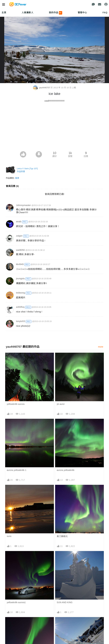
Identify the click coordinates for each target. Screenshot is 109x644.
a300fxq (20, 307)
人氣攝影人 (27, 13)
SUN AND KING (65, 603)
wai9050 (20, 250)
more (101, 347)
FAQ (105, 13)
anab (19, 222)
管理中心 (82, 13)
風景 (17, 178)
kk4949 (20, 264)
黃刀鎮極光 (62, 536)
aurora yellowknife (66, 470)
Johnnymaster (23, 205)
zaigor (19, 236)
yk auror (61, 404)
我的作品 (56, 13)
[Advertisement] (54, 128)
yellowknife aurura (16, 404)
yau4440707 (42, 88)
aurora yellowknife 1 (17, 470)
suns (9, 536)
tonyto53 (21, 321)
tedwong (20, 293)
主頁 (4, 13)
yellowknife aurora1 (16, 603)
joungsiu (20, 279)
